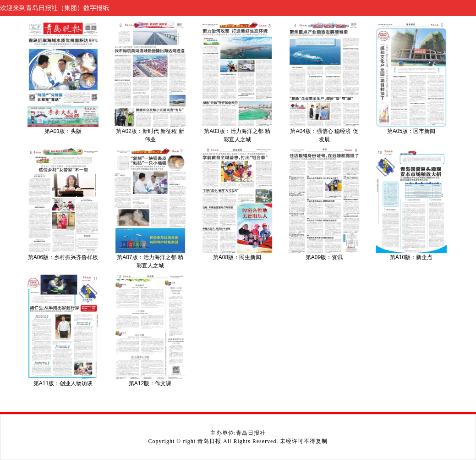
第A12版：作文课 (150, 383)
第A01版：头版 (63, 131)
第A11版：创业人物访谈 (63, 383)
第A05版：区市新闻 (411, 131)
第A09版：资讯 (324, 257)
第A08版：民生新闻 (237, 257)
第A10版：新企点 (411, 257)
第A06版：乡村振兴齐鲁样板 (63, 257)
